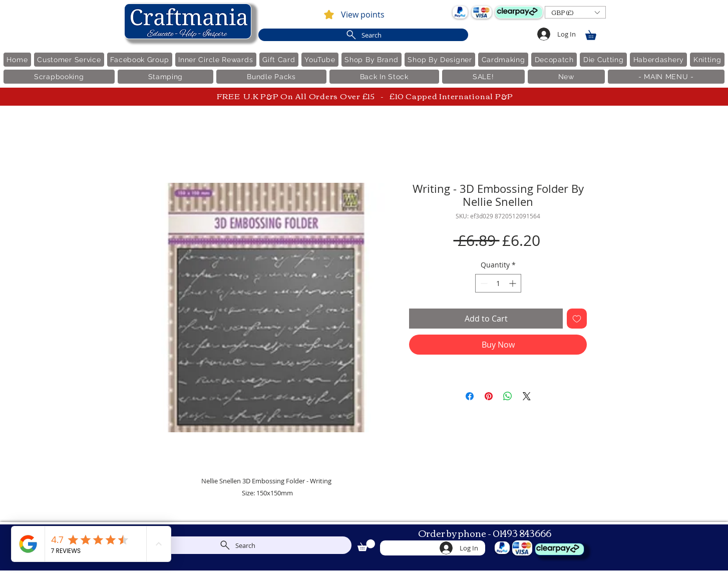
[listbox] (575, 12)
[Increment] (513, 283)
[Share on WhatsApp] (508, 396)
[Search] (363, 35)
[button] (575, 12)
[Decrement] (483, 283)
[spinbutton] (498, 283)
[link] (595, 33)
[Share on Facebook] (470, 396)
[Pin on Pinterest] (489, 396)
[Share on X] (527, 396)
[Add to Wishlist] (577, 319)
